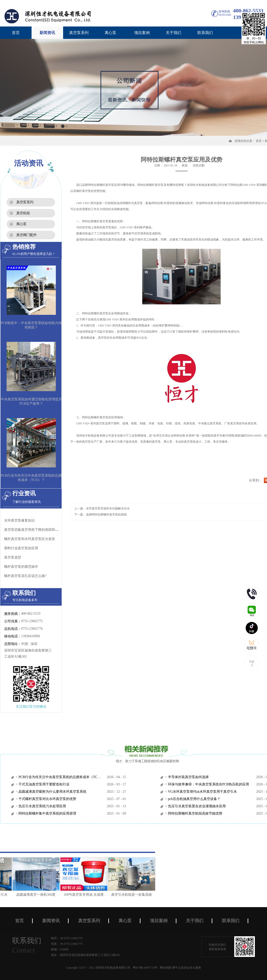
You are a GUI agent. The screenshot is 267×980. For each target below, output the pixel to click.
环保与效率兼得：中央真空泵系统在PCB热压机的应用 (208, 784)
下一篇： (100, 515)
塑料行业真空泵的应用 (21, 548)
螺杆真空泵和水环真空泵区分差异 (30, 539)
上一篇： (102, 508)
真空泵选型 (13, 557)
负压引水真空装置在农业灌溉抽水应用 (196, 806)
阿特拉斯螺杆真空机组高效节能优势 (195, 813)
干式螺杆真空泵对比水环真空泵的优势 (47, 799)
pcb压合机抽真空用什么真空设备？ (194, 799)
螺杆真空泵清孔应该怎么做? (25, 576)
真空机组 (23, 213)
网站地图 (165, 968)
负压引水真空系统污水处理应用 (42, 806)
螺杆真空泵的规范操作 (21, 567)
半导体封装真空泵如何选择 (188, 777)
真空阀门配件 (26, 235)
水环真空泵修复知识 (19, 520)
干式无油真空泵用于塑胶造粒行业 (44, 784)
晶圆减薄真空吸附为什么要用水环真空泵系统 (52, 792)
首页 (16, 33)
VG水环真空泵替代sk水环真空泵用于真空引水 (202, 792)
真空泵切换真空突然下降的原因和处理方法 (36, 530)
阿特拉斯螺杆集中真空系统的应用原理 (47, 813)
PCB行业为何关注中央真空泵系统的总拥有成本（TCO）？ (62, 777)
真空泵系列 (25, 202)
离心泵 (21, 224)
